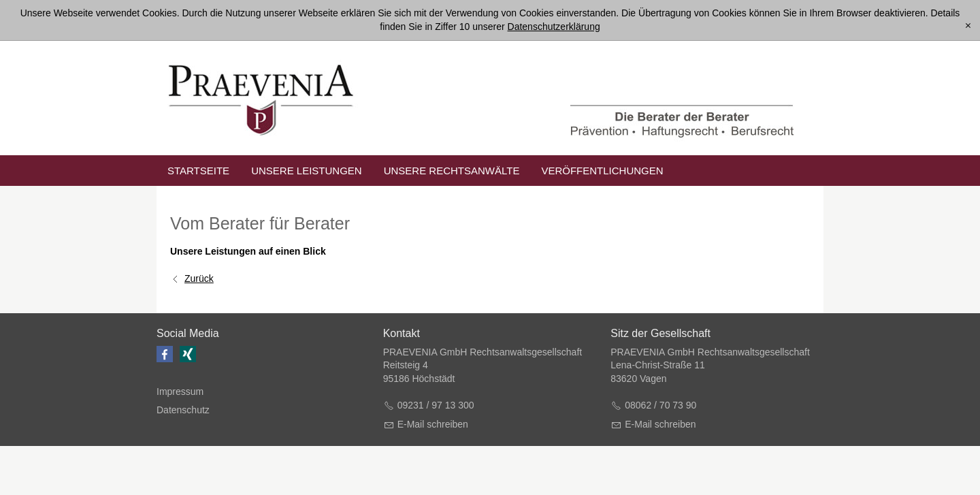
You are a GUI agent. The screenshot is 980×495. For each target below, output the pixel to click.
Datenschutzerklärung (554, 27)
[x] (968, 26)
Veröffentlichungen (602, 171)
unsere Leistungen (307, 171)
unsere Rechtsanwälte (452, 171)
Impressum (180, 392)
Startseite (198, 171)
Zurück (199, 278)
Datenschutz (183, 410)
